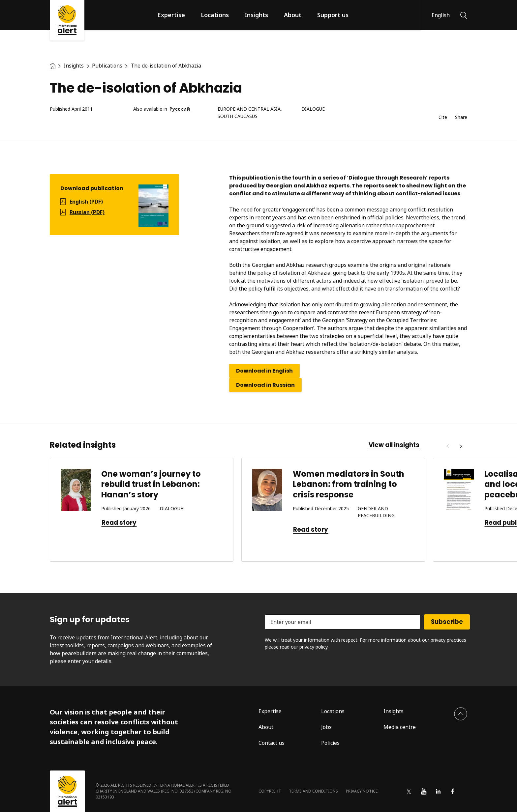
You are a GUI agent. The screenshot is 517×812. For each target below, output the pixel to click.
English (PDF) (86, 202)
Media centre (400, 727)
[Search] (464, 15)
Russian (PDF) (87, 212)
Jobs (326, 727)
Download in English (264, 371)
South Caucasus (238, 116)
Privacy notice (362, 791)
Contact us (272, 743)
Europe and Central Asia (249, 109)
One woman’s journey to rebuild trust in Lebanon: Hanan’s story (151, 484)
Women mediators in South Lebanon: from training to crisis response (349, 484)
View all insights (394, 445)
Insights (256, 15)
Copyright (270, 791)
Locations (215, 15)
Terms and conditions (313, 791)
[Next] (461, 446)
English (441, 15)
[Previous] (447, 446)
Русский (180, 109)
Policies (330, 743)
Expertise (171, 15)
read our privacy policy (304, 647)
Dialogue (313, 109)
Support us (333, 15)
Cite (443, 117)
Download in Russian (265, 385)
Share (461, 117)
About (293, 15)
